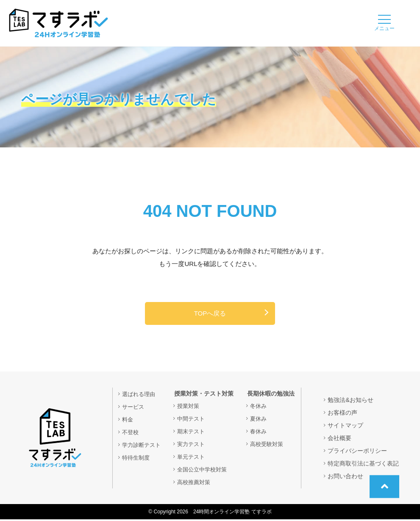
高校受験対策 (268, 446)
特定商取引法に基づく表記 (363, 465)
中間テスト (194, 420)
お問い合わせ (345, 478)
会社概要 (339, 440)
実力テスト (194, 446)
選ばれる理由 (140, 396)
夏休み (259, 420)
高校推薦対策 (197, 484)
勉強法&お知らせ (350, 402)
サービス (134, 408)
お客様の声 (342, 414)
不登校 (131, 434)
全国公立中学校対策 (206, 471)
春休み (259, 433)
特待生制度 (137, 459)
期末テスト (194, 433)
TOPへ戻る (210, 314)
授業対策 (191, 407)
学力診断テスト (143, 446)
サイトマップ (345, 427)
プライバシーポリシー (357, 452)
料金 (128, 421)
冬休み (259, 407)
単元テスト (194, 458)
